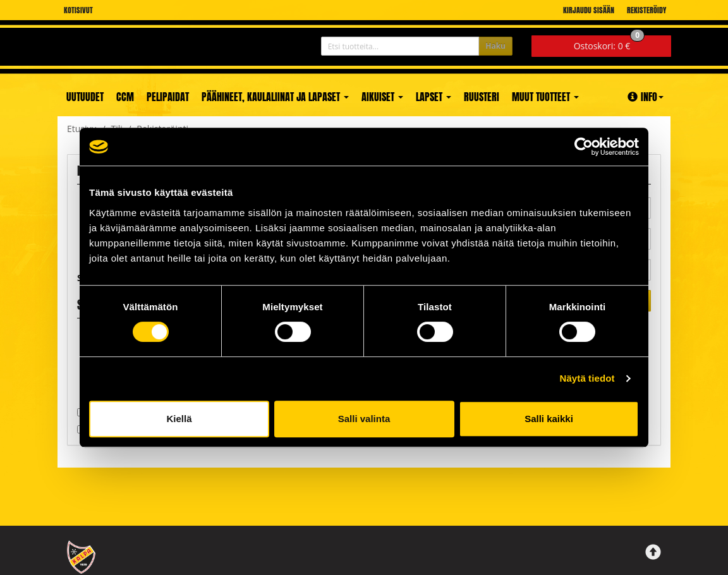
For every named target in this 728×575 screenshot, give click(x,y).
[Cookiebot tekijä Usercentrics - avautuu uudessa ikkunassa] (584, 147)
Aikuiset (382, 97)
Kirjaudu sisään (589, 10)
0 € (610, 44)
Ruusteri (482, 97)
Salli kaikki (549, 419)
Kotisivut (78, 10)
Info (646, 97)
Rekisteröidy (646, 10)
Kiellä (179, 419)
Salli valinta (364, 419)
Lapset (434, 97)
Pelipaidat (168, 97)
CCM (125, 97)
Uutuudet (85, 97)
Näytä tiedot (587, 378)
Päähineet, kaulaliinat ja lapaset (275, 97)
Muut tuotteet (545, 97)
